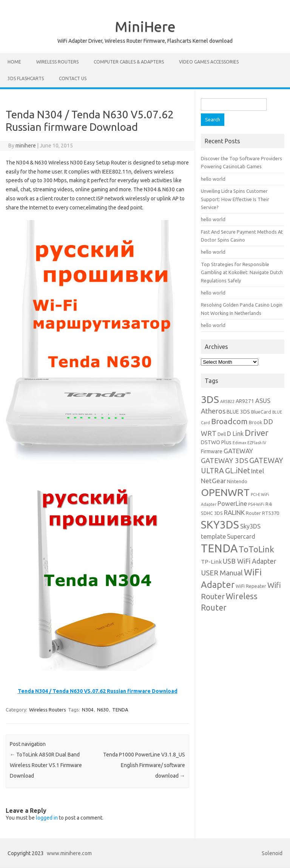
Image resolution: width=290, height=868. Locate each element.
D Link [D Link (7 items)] (235, 434)
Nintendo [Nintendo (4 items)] (237, 481)
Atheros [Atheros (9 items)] (213, 411)
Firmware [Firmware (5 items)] (212, 451)
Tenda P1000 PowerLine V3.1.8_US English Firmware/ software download (144, 765)
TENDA (120, 710)
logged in (47, 818)
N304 (88, 710)
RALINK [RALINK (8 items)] (234, 512)
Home (14, 62)
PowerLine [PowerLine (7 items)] (232, 504)
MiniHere (145, 26)
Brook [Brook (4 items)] (255, 422)
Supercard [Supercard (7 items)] (241, 536)
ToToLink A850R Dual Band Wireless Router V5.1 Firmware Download (46, 765)
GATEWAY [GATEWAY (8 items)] (238, 451)
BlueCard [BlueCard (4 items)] (261, 412)
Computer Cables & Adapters (129, 62)
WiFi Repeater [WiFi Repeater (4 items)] (251, 586)
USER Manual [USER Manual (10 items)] (222, 573)
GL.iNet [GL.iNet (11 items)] (238, 471)
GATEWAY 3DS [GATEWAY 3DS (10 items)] (224, 460)
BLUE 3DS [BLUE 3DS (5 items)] (238, 412)
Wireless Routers (57, 62)
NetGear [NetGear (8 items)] (213, 481)
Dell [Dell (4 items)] (222, 434)
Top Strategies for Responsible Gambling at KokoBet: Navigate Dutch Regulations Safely (242, 272)
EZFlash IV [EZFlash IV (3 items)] (257, 443)
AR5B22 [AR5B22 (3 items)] (227, 401)
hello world (213, 179)
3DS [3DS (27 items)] (210, 399)
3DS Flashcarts (26, 78)
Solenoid (272, 853)
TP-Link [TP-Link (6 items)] (211, 562)
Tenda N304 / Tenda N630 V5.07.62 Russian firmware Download (98, 691)
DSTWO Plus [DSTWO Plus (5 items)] (216, 442)
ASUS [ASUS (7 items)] (263, 401)
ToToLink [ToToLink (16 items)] (256, 549)
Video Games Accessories (209, 62)
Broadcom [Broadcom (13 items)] (229, 421)
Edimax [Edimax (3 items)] (239, 443)
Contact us (73, 78)
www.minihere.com (69, 853)
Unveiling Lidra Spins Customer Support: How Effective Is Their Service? (235, 199)
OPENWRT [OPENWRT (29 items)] (225, 492)
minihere (26, 146)
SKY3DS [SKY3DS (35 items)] (220, 525)
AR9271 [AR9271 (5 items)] (245, 401)
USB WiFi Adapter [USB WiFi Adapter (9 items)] (250, 561)
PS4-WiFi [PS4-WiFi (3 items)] (256, 504)
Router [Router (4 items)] (253, 513)
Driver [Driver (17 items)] (257, 433)
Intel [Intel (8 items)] (258, 471)
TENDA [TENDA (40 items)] (219, 548)
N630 (103, 710)
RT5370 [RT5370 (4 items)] (271, 513)
